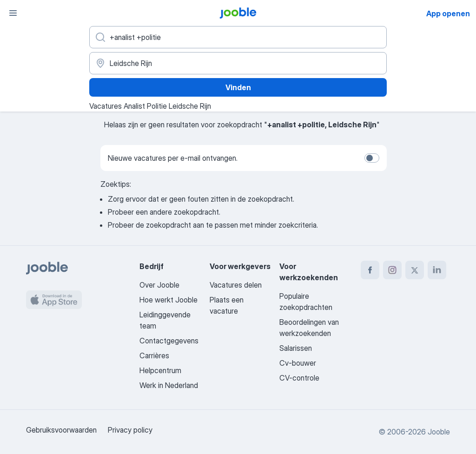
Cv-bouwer (298, 363)
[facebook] (370, 270)
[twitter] (415, 270)
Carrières (154, 355)
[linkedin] (437, 270)
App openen (448, 13)
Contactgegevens (169, 341)
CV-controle (299, 378)
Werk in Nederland (169, 385)
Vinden (238, 87)
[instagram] (392, 270)
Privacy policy (130, 430)
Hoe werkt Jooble (169, 300)
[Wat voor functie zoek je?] (238, 37)
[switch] (372, 158)
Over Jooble (159, 285)
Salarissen (296, 348)
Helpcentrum (160, 370)
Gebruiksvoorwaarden (61, 430)
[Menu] (13, 13)
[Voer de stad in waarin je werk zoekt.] (238, 63)
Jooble (439, 432)
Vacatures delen (236, 285)
